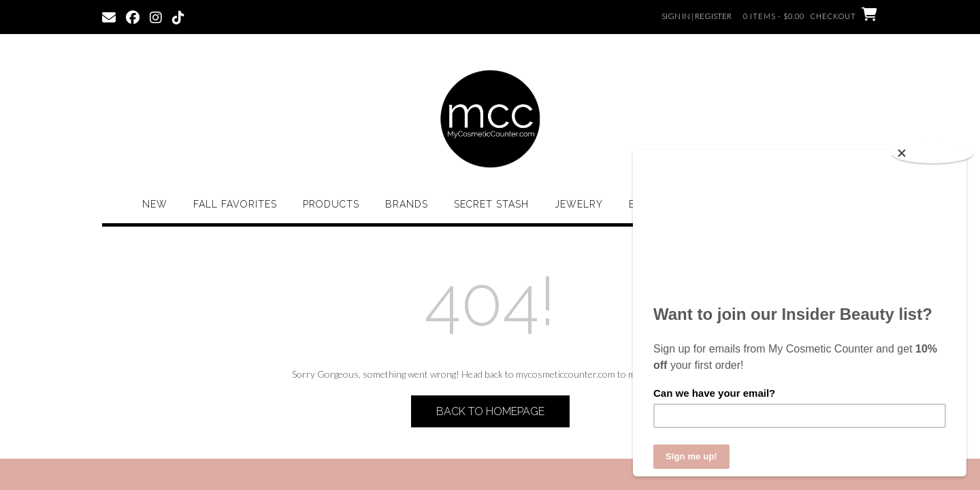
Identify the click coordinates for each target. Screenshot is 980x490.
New (155, 204)
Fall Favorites (235, 204)
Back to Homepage (490, 411)
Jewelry (579, 204)
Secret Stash (491, 204)
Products (331, 204)
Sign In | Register (697, 16)
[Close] (932, 153)
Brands (407, 204)
